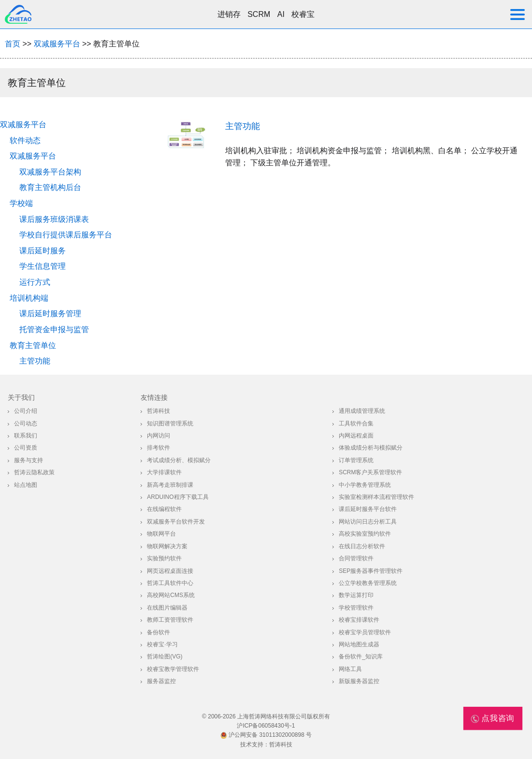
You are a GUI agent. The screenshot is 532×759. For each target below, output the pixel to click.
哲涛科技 (158, 411)
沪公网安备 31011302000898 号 (266, 735)
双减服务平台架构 (50, 172)
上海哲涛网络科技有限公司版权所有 (284, 716)
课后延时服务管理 (50, 314)
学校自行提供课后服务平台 (66, 235)
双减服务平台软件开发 (176, 522)
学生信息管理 (43, 266)
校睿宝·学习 (162, 644)
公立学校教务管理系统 (368, 583)
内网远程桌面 (356, 436)
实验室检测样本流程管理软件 (376, 497)
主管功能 (35, 361)
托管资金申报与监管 (54, 329)
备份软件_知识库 (361, 657)
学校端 (21, 203)
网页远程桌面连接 (170, 571)
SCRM (259, 14)
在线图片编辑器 (167, 608)
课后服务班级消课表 (54, 219)
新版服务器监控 (359, 681)
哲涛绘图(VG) (165, 657)
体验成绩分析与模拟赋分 (371, 448)
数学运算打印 (356, 595)
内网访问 (158, 436)
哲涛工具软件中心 (170, 583)
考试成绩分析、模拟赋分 (179, 460)
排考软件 (158, 448)
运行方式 (35, 282)
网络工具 (350, 669)
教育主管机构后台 (50, 187)
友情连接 (154, 397)
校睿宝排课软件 (359, 620)
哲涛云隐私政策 (34, 472)
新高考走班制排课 (170, 485)
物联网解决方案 (167, 546)
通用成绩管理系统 (362, 411)
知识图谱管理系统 (170, 423)
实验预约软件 (164, 558)
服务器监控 (161, 681)
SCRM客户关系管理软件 (370, 472)
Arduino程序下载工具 (178, 497)
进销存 (229, 14)
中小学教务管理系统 (365, 485)
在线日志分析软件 (362, 546)
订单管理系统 (356, 460)
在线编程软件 (164, 509)
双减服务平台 (57, 44)
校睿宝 (303, 14)
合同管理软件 (356, 558)
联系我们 (26, 436)
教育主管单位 (33, 345)
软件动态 (25, 140)
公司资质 (26, 448)
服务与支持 (29, 460)
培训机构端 (29, 298)
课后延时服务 (43, 251)
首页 (13, 44)
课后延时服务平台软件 (368, 509)
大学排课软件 (164, 472)
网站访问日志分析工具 (368, 522)
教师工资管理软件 (170, 620)
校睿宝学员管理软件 (365, 632)
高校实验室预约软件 (365, 534)
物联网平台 (161, 534)
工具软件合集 (356, 423)
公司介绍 (26, 411)
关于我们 (21, 397)
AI (281, 14)
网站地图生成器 (359, 644)
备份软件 (158, 632)
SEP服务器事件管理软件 (371, 571)
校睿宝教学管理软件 (173, 669)
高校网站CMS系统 (171, 595)
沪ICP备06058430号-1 (266, 726)
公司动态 (26, 423)
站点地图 (26, 485)
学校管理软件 (356, 608)
